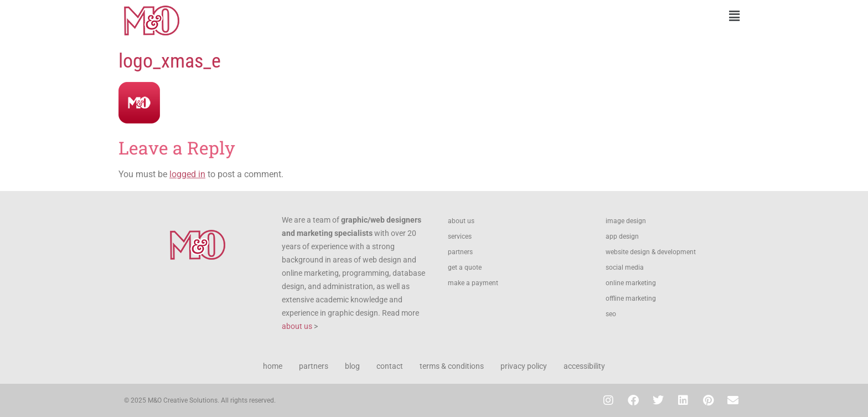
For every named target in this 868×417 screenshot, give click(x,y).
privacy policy (524, 366)
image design (626, 221)
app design (622, 236)
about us (297, 326)
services (460, 236)
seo (611, 314)
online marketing (631, 283)
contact (390, 366)
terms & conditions (452, 366)
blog (352, 366)
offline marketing (631, 298)
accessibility (584, 366)
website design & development (651, 252)
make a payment (473, 283)
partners (460, 252)
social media (625, 267)
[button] (592, 16)
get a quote (465, 267)
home (273, 366)
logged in (187, 174)
